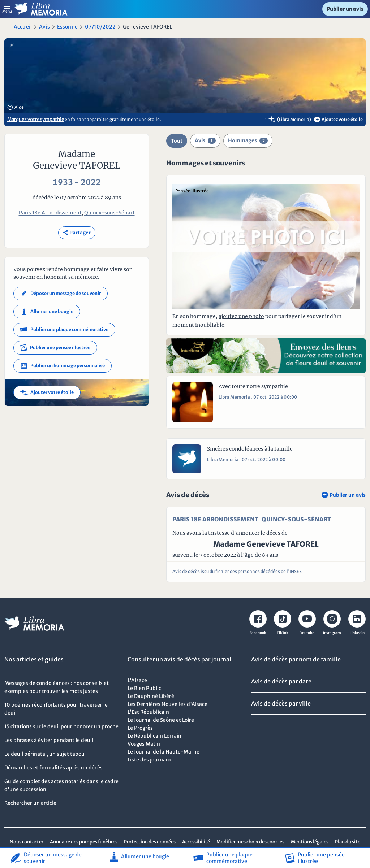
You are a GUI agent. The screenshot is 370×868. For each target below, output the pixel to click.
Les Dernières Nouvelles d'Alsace (167, 704)
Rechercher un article (30, 803)
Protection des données (150, 842)
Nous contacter (27, 842)
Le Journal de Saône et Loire (161, 720)
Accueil (23, 27)
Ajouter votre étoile (47, 392)
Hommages (248, 140)
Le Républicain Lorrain (154, 736)
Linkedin (357, 633)
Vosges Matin (144, 744)
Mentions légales (310, 842)
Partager (77, 233)
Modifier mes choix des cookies (250, 842)
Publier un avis (345, 9)
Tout (177, 141)
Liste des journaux (150, 760)
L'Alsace (137, 680)
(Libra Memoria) (294, 119)
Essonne (67, 27)
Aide (16, 107)
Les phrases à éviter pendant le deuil (49, 740)
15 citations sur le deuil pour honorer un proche (61, 726)
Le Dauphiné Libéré (151, 696)
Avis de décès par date (281, 681)
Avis (44, 27)
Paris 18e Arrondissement (50, 213)
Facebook (258, 633)
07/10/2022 (100, 27)
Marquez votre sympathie (36, 119)
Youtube (307, 633)
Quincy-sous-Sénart (109, 213)
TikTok (283, 633)
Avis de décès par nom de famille (296, 659)
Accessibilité (196, 842)
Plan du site (348, 842)
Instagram (332, 633)
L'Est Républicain (148, 712)
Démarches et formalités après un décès (53, 768)
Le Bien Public (144, 688)
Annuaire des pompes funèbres (84, 842)
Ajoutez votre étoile (338, 120)
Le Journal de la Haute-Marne (164, 752)
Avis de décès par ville (281, 703)
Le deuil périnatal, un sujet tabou (44, 754)
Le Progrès (140, 728)
